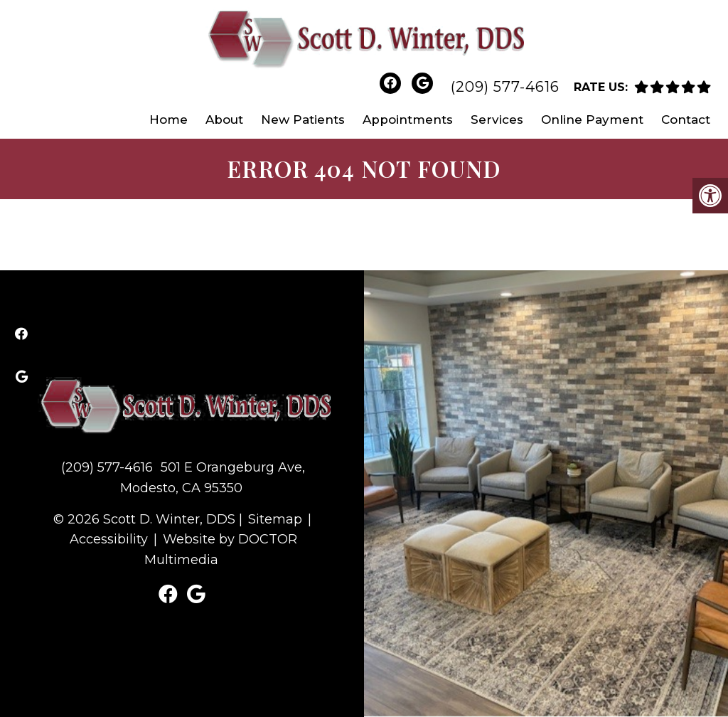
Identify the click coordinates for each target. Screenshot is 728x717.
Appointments (408, 119)
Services (497, 119)
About (224, 119)
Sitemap (275, 519)
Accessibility (109, 539)
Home (168, 119)
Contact (686, 119)
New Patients (303, 119)
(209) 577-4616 (505, 87)
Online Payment (592, 119)
